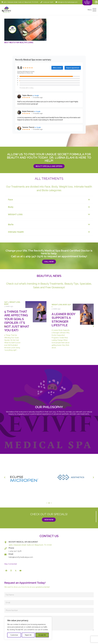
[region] (28, 628)
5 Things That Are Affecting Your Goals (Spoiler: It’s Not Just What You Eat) (17, 321)
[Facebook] (96, 2)
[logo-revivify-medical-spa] (7, 10)
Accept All (42, 635)
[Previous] (5, 326)
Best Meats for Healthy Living (19, 43)
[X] (16, 571)
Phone (11, 548)
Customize (14, 635)
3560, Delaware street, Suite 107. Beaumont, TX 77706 (30, 545)
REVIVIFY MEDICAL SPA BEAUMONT (23, 542)
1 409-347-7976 (33, 256)
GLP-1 (7, 302)
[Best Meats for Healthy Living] (25, 30)
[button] (92, 10)
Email (11, 554)
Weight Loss (15, 302)
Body (6, 304)
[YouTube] (20, 571)
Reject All (28, 635)
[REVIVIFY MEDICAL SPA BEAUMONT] (6, 542)
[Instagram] (11, 571)
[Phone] (6, 548)
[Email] (6, 554)
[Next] (93, 326)
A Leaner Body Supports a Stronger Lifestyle (64, 320)
